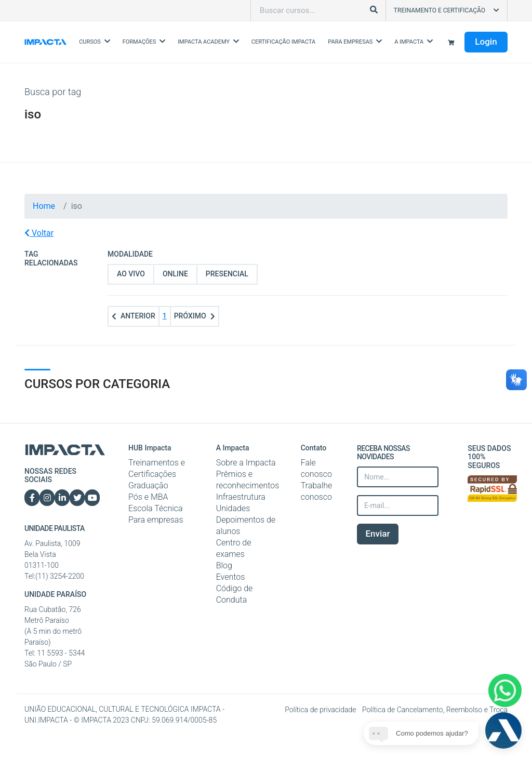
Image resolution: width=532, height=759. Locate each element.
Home (44, 206)
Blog (224, 565)
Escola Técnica (156, 508)
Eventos (231, 577)
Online (175, 274)
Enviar (377, 534)
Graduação (148, 485)
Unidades (233, 508)
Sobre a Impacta (246, 463)
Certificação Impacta (283, 42)
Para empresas (156, 520)
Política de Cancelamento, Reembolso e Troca (435, 710)
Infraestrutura (241, 497)
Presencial (227, 274)
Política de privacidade (321, 710)
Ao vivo (131, 274)
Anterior (134, 316)
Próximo (195, 316)
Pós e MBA (148, 497)
